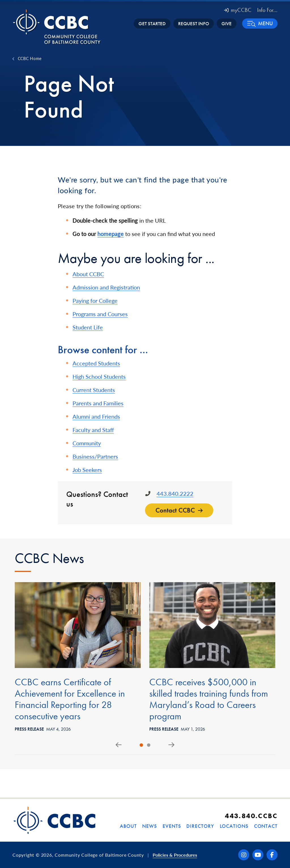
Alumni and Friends (96, 416)
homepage (111, 234)
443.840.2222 (175, 493)
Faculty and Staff (93, 430)
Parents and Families (98, 403)
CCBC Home (30, 58)
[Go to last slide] (119, 745)
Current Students (94, 390)
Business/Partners (95, 456)
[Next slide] (171, 745)
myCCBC (238, 10)
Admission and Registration (106, 287)
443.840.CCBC (251, 816)
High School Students (99, 376)
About (128, 826)
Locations (234, 826)
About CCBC (88, 274)
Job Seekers (87, 470)
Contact (266, 826)
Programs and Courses (100, 314)
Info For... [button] (267, 10)
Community (87, 443)
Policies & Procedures (175, 855)
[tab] (141, 745)
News (150, 826)
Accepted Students (96, 363)
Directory (200, 826)
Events (172, 826)
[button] (260, 24)
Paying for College (95, 301)
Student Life (88, 327)
